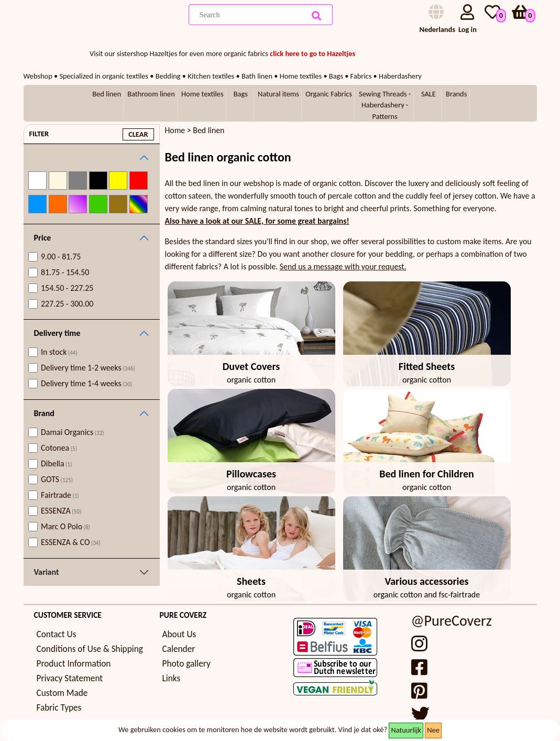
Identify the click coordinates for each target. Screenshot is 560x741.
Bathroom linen (151, 94)
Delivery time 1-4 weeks (86, 383)
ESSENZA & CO (71, 542)
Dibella (56, 464)
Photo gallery (186, 664)
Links (172, 678)
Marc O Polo (65, 526)
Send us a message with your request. (343, 266)
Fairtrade (60, 495)
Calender (179, 649)
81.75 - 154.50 (65, 272)
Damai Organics (73, 432)
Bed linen (107, 94)
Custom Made (62, 693)
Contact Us (57, 634)
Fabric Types (59, 708)
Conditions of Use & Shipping (90, 649)
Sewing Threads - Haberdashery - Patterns (385, 105)
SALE (429, 94)
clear (138, 134)
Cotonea (59, 448)
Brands (456, 94)
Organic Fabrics (329, 94)
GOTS (57, 479)
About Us (179, 634)
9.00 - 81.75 (61, 257)
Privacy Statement (70, 678)
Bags (241, 94)
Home (175, 130)
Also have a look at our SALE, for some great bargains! (257, 221)
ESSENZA (61, 511)
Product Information (74, 664)
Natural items (278, 94)
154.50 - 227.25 (67, 288)
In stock (59, 352)
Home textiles (202, 94)
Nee (433, 730)
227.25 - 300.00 (67, 304)
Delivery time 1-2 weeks (88, 368)
